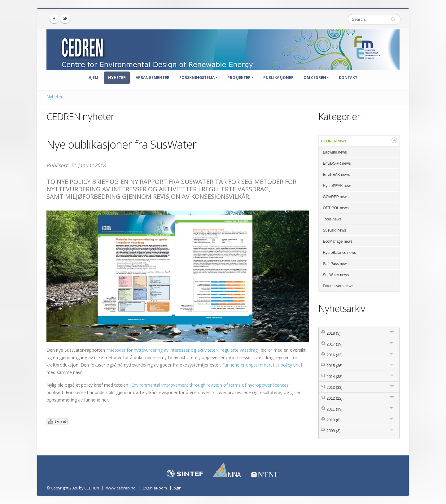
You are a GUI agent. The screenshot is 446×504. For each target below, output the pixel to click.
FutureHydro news (338, 286)
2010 (334, 420)
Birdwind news (335, 152)
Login (177, 488)
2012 (335, 398)
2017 (335, 344)
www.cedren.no (121, 488)
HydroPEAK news (338, 186)
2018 (334, 333)
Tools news (332, 219)
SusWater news (336, 275)
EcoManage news (338, 241)
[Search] (374, 19)
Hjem (93, 78)
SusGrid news (335, 230)
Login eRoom (155, 488)
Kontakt (348, 78)
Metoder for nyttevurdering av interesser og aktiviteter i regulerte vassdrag (183, 350)
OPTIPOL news (336, 208)
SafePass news (336, 264)
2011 (335, 409)
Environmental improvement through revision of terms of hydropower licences (210, 385)
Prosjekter (240, 78)
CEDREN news (334, 141)
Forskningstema (198, 78)
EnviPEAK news (337, 175)
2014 (335, 377)
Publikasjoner (278, 78)
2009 (334, 431)
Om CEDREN (316, 78)
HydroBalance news (340, 253)
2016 (335, 355)
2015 (335, 366)
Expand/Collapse (394, 140)
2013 (335, 388)
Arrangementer (153, 78)
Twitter (65, 19)
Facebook (54, 19)
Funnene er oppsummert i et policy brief (262, 365)
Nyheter (117, 78)
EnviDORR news (337, 163)
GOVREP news (336, 197)
